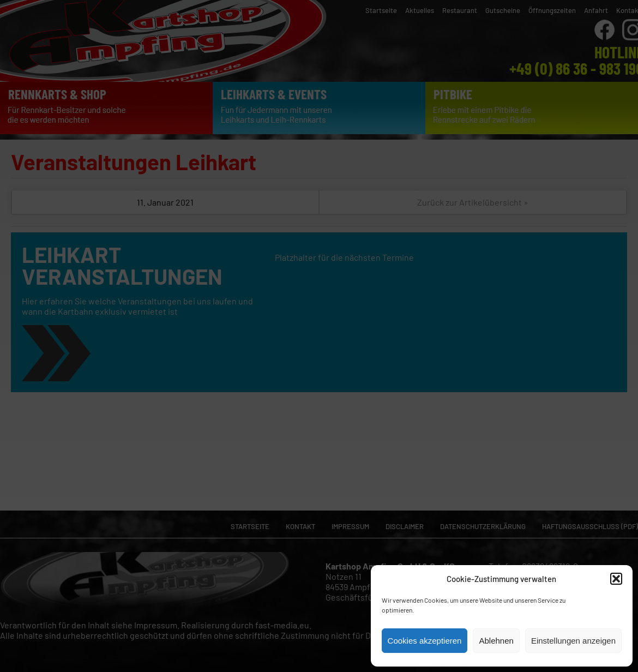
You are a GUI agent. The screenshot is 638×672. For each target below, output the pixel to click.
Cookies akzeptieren (425, 641)
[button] (616, 579)
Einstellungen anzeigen (573, 641)
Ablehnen (496, 641)
